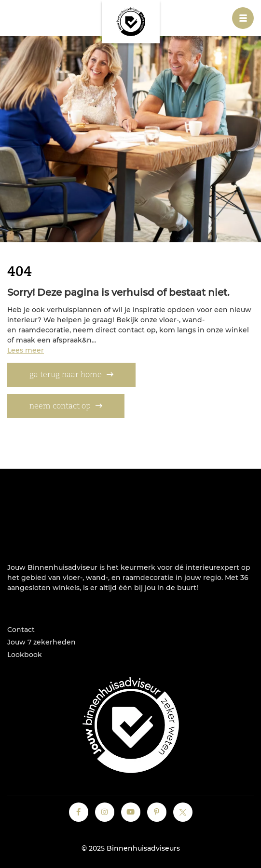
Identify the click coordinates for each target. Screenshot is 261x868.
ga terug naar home (66, 375)
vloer (71, 578)
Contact (21, 630)
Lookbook (25, 655)
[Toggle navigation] (243, 18)
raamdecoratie (148, 578)
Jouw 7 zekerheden (41, 642)
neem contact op (60, 407)
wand (96, 578)
